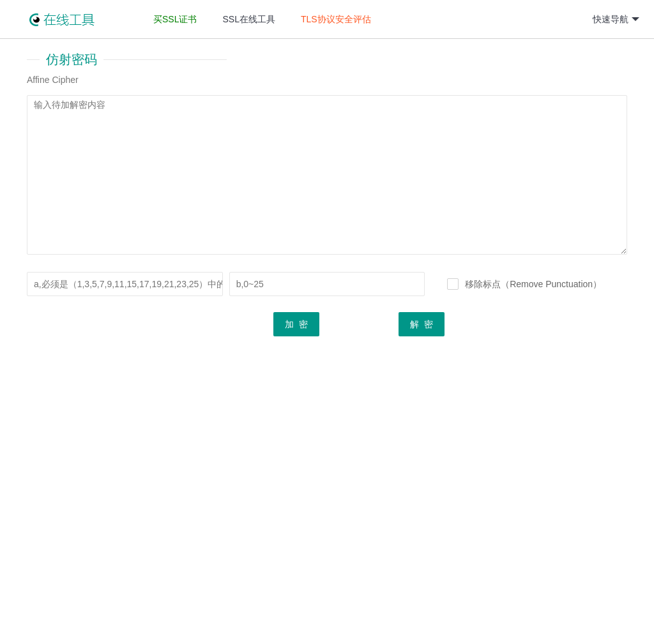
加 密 (296, 330)
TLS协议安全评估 (336, 19)
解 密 (422, 330)
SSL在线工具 (248, 19)
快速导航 (616, 19)
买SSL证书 (175, 19)
